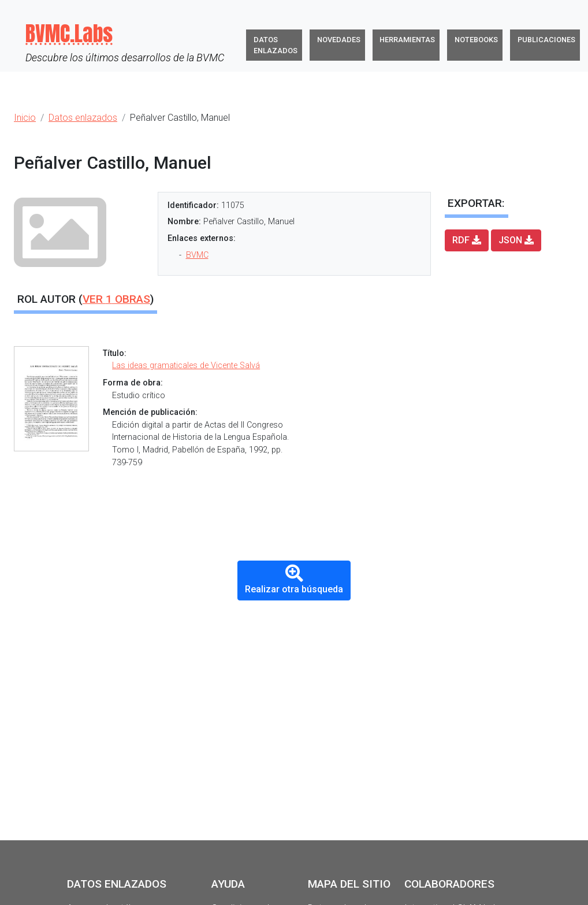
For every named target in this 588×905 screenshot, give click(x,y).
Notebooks (476, 40)
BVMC (197, 255)
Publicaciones (546, 40)
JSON (516, 240)
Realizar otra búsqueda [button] (294, 579)
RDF (467, 240)
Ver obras (116, 299)
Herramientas (407, 40)
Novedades (339, 40)
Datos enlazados (276, 45)
